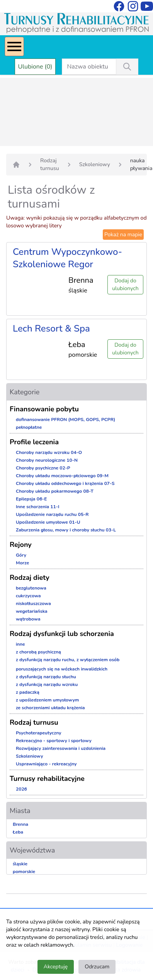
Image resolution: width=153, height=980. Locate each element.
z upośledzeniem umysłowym (47, 700)
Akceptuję (56, 967)
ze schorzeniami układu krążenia (50, 708)
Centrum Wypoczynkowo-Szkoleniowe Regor (67, 258)
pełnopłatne (29, 427)
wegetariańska (32, 611)
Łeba (18, 832)
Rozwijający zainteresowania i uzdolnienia (61, 748)
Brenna (20, 824)
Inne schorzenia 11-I (37, 507)
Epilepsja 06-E (31, 499)
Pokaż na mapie (123, 235)
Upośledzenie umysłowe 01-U (48, 522)
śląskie (20, 864)
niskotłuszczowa (33, 603)
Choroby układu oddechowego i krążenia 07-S (65, 483)
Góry (21, 555)
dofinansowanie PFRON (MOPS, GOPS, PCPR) (65, 420)
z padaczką (28, 692)
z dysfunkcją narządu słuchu (46, 677)
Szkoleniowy (95, 164)
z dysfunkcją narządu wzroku (47, 684)
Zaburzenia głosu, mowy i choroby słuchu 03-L (66, 530)
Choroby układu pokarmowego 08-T (55, 491)
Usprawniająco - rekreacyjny (46, 764)
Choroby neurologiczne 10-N (47, 460)
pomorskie (24, 872)
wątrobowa (28, 619)
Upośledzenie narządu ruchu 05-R (52, 514)
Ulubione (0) (35, 67)
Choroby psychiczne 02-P (43, 468)
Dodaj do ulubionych (125, 285)
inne (20, 644)
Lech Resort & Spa (51, 328)
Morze (22, 563)
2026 (21, 789)
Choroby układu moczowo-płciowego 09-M (62, 476)
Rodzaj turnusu (50, 164)
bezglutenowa (31, 588)
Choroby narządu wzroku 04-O (49, 452)
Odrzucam (97, 967)
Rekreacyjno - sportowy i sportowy (54, 741)
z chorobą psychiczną (38, 652)
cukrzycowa (28, 596)
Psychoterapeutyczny (38, 733)
